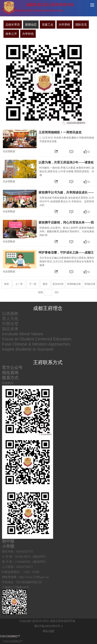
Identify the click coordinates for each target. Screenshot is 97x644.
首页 (7, 284)
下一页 (33, 284)
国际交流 (81, 25)
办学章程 (64, 25)
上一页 (19, 284)
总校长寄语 (13, 25)
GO (57, 292)
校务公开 (11, 34)
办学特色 (28, 34)
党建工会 (48, 25)
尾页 (45, 284)
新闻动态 (31, 25)
